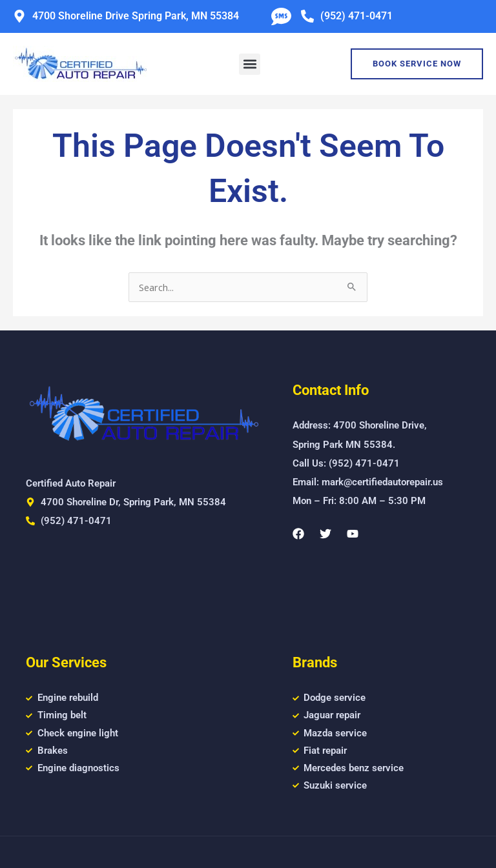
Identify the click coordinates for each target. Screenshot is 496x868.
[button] (250, 64)
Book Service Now (417, 64)
